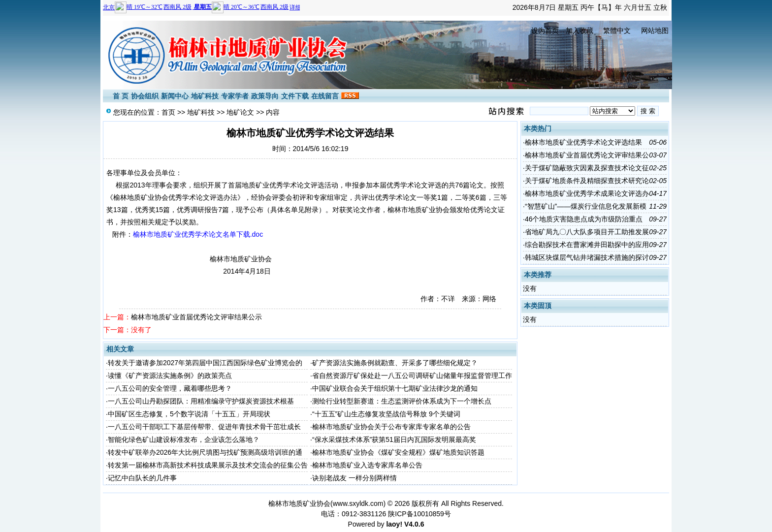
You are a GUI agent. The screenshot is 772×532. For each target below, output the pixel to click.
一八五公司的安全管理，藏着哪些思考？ (170, 388)
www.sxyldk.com (358, 503)
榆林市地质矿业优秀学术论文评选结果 (583, 142)
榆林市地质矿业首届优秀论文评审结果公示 (196, 317)
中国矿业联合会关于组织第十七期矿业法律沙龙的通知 (395, 388)
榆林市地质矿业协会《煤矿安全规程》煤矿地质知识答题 (398, 452)
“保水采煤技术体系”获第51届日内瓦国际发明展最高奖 (394, 439)
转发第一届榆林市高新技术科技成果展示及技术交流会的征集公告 (208, 465)
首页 (168, 112)
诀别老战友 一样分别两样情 (354, 478)
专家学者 (235, 96)
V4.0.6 (414, 524)
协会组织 (145, 96)
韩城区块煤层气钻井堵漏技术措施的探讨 (587, 257)
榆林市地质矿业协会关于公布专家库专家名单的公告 (391, 427)
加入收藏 (579, 31)
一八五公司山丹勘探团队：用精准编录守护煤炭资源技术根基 (201, 401)
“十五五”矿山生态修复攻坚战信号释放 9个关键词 (386, 414)
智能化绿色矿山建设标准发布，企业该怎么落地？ (184, 439)
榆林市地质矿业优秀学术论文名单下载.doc (198, 234)
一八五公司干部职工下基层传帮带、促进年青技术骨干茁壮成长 (204, 427)
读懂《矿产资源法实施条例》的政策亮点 (170, 376)
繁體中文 (617, 31)
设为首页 (545, 31)
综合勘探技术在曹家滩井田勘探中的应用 (587, 245)
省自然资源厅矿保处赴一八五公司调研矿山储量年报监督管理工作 (412, 376)
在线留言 (325, 96)
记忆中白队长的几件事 (142, 478)
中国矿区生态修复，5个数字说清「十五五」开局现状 (189, 414)
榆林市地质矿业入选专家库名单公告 (367, 465)
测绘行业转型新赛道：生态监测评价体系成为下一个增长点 (402, 401)
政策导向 (265, 96)
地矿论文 (240, 112)
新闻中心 (175, 96)
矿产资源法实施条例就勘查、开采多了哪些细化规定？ (395, 363)
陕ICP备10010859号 (419, 514)
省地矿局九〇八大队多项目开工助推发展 (587, 232)
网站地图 (655, 31)
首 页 (121, 96)
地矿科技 (205, 96)
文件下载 (295, 96)
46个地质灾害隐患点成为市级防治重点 (584, 219)
